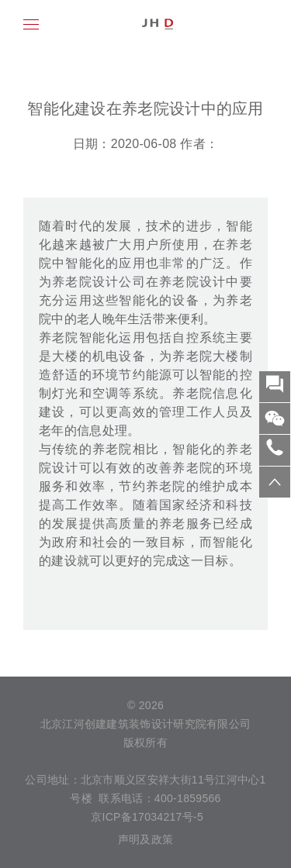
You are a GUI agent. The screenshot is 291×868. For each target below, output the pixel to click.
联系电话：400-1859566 (159, 798)
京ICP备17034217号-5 (145, 817)
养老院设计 (192, 282)
